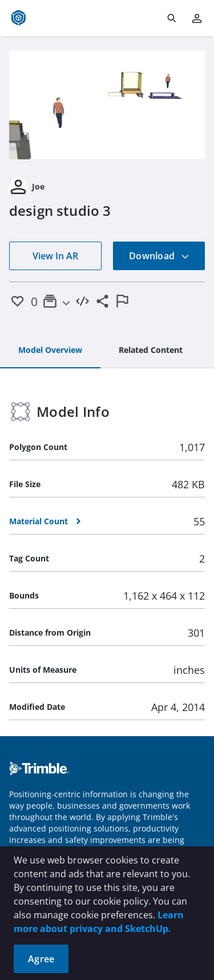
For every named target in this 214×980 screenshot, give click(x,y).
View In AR (55, 256)
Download (159, 256)
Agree (41, 959)
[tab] (50, 351)
